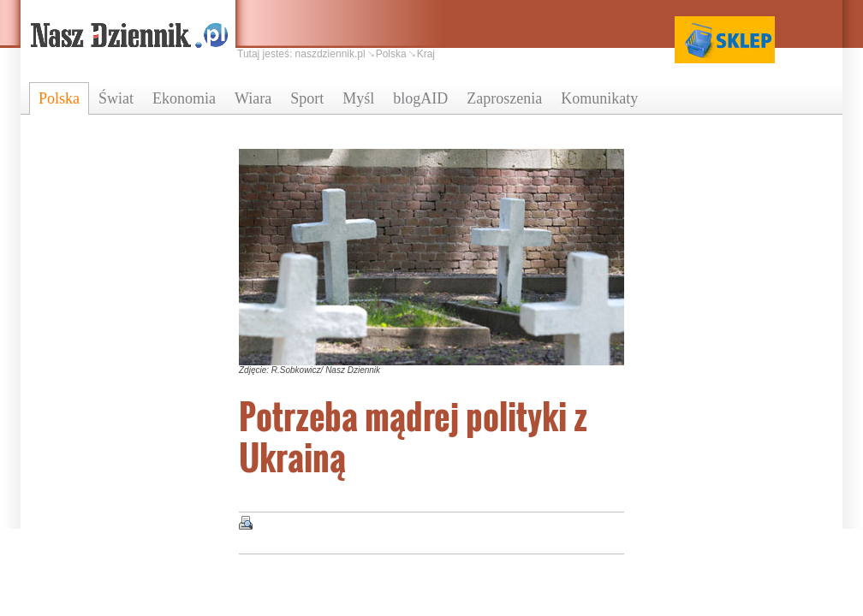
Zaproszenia (504, 98)
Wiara (253, 98)
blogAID (420, 98)
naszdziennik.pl (330, 54)
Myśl (358, 98)
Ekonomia (184, 98)
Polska (59, 98)
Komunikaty (599, 98)
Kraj (426, 54)
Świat (116, 98)
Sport (307, 98)
